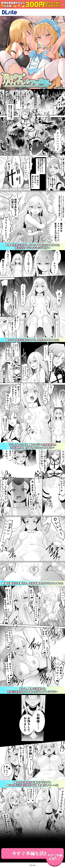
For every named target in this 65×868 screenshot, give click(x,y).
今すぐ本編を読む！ (33, 853)
